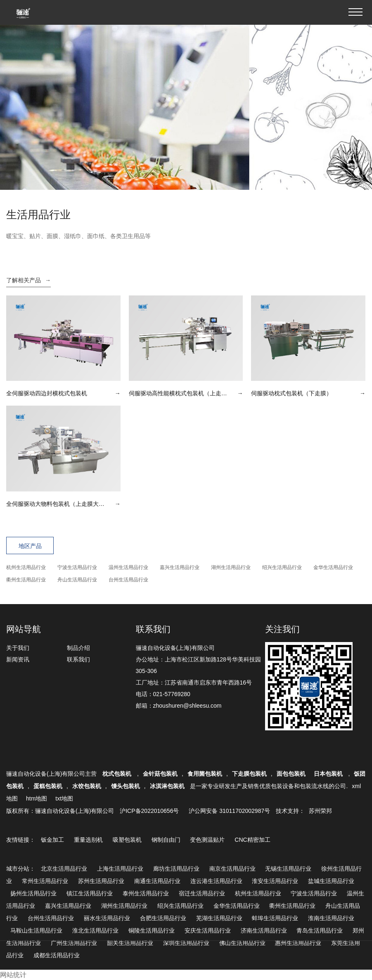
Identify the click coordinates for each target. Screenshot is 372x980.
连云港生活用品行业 (216, 881)
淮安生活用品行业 (275, 881)
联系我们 (78, 659)
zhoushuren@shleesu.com (187, 706)
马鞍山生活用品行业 (36, 930)
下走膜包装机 (249, 774)
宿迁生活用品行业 (202, 893)
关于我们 (18, 648)
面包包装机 (291, 774)
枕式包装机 (118, 774)
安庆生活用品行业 (208, 930)
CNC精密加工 (252, 840)
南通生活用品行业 (157, 881)
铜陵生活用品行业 (152, 930)
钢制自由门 (166, 840)
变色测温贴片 (207, 840)
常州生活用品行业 (45, 881)
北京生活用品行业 (64, 869)
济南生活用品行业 (264, 930)
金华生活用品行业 (333, 567)
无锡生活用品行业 (288, 869)
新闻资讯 (18, 659)
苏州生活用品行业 (101, 881)
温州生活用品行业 (128, 567)
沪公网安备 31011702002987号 (229, 811)
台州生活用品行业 (128, 580)
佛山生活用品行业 (242, 943)
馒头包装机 (126, 786)
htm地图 (37, 798)
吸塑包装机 (127, 840)
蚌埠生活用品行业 (275, 918)
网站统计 (13, 975)
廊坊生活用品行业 (176, 869)
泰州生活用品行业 (146, 893)
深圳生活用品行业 (186, 943)
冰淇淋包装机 (167, 786)
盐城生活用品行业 (331, 881)
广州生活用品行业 (74, 943)
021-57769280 (172, 694)
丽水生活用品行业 (107, 918)
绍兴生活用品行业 (282, 567)
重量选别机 (88, 840)
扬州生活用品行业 (33, 893)
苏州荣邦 (320, 811)
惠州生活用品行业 (298, 943)
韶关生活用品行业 (130, 943)
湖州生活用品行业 (231, 567)
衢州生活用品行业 (26, 580)
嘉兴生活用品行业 (180, 567)
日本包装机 (329, 774)
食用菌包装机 (205, 774)
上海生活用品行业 (120, 869)
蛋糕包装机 (48, 786)
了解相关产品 (28, 280)
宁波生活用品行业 (77, 567)
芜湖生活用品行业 (219, 918)
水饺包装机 (87, 786)
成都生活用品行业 (57, 955)
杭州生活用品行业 (26, 567)
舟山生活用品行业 (77, 580)
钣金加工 (52, 840)
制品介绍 (78, 648)
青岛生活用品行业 (320, 930)
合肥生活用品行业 (163, 918)
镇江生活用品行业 (90, 893)
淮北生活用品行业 (95, 930)
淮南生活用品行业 (331, 918)
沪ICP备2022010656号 (149, 811)
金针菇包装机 (160, 774)
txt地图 (64, 798)
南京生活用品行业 (232, 869)
